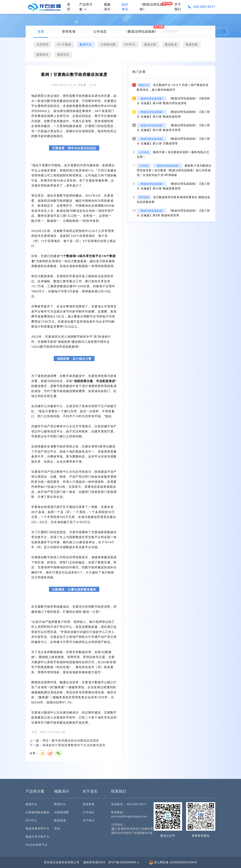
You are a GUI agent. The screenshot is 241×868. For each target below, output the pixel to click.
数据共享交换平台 (38, 837)
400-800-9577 (204, 7)
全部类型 (43, 44)
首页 (69, 7)
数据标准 (43, 55)
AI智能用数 (62, 812)
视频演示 (107, 7)
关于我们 (178, 7)
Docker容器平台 (37, 845)
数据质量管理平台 (38, 828)
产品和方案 (86, 7)
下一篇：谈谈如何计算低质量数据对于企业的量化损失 (68, 745)
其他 (57, 828)
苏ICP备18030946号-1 (124, 862)
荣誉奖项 (69, 32)
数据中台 (86, 44)
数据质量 (192, 44)
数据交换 (150, 44)
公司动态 (100, 32)
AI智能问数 (108, 44)
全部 (41, 32)
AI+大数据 (64, 44)
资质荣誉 (89, 804)
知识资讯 (125, 7)
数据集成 (171, 44)
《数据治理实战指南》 (141, 32)
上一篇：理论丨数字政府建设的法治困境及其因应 (64, 740)
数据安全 (63, 55)
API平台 (130, 44)
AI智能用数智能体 (38, 812)
